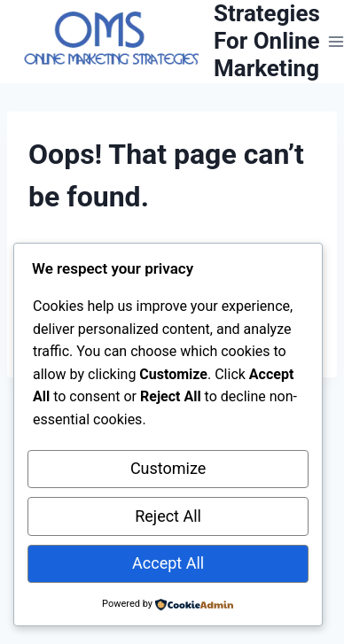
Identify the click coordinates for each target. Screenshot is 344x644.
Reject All (168, 516)
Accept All (168, 563)
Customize (168, 468)
